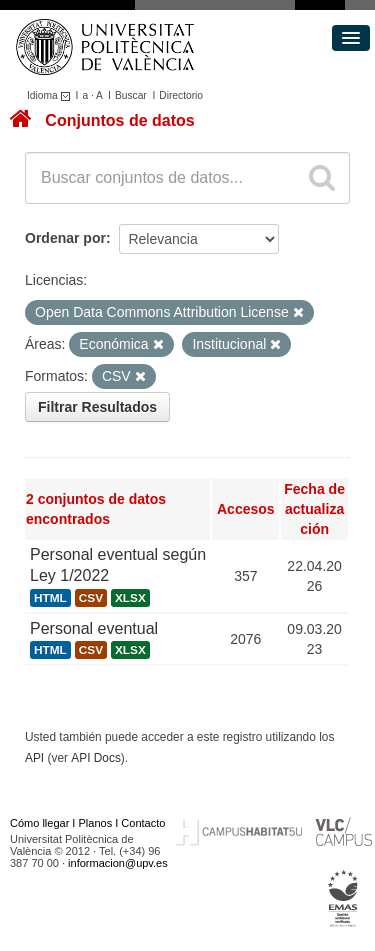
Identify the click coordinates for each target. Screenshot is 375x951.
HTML (50, 598)
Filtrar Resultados (97, 407)
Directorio (181, 95)
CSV (91, 598)
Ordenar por (65, 238)
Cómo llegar (39, 823)
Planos (96, 823)
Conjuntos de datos (119, 120)
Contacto (143, 823)
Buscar (131, 95)
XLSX (130, 598)
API (34, 758)
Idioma (51, 95)
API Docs (96, 758)
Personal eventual (94, 628)
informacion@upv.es (118, 863)
